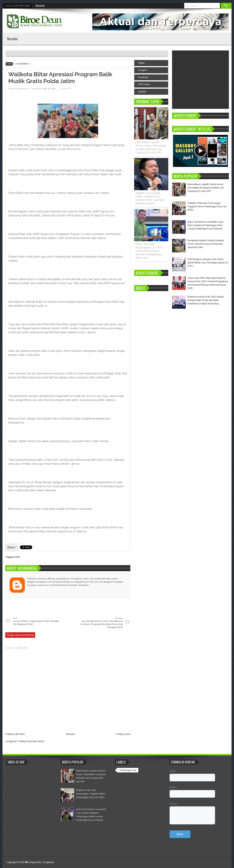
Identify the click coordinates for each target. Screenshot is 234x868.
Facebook (143, 77)
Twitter (141, 63)
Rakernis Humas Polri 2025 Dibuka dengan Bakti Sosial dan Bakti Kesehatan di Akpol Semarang (206, 300)
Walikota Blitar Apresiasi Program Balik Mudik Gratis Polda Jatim (60, 78)
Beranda (40, 6)
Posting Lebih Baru (15, 734)
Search (226, 6)
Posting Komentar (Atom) (31, 741)
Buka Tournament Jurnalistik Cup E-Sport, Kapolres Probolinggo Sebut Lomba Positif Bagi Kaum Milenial (206, 225)
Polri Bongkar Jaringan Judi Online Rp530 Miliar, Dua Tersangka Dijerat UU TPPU (208, 263)
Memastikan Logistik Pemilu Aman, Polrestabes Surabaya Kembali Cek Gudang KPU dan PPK (206, 188)
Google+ (143, 70)
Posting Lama (123, 734)
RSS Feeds (144, 84)
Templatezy (48, 862)
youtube (142, 92)
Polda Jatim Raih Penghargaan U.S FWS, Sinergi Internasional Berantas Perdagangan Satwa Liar (149, 251)
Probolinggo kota (128, 770)
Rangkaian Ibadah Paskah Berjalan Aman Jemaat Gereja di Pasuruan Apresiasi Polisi (206, 244)
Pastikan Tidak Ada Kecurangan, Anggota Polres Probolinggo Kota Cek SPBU (207, 207)
